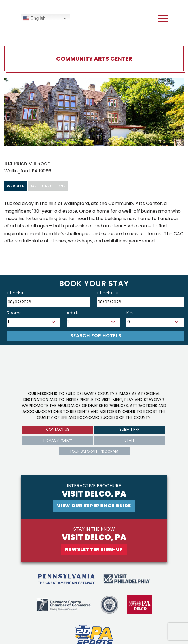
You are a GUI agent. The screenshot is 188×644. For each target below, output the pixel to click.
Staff (130, 440)
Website (16, 186)
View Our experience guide (94, 506)
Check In (16, 293)
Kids (131, 313)
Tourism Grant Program (94, 451)
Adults (73, 313)
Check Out (108, 293)
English (34, 19)
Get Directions (48, 186)
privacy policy (58, 440)
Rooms (14, 313)
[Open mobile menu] (163, 19)
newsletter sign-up (94, 549)
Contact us (58, 429)
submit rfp (129, 429)
